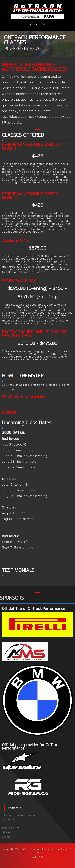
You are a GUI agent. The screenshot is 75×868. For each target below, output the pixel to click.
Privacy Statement (52, 849)
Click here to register (24, 396)
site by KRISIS (37, 857)
